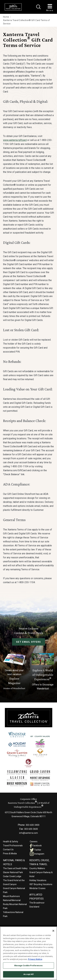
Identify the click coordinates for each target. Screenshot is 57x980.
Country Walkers (37, 868)
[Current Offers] (43, 672)
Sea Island (34, 907)
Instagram (37, 854)
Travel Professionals (13, 846)
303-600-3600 (31, 829)
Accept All (28, 974)
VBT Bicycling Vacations (41, 884)
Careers (34, 842)
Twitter (35, 850)
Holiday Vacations (38, 880)
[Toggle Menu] (50, 6)
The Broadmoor (37, 903)
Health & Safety (11, 842)
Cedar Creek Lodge (12, 876)
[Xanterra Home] (13, 7)
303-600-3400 (33, 825)
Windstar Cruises (37, 888)
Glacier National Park (13, 872)
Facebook (36, 846)
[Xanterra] (29, 717)
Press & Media (10, 853)
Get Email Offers (28, 642)
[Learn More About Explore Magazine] (14, 672)
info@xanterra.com (28, 833)
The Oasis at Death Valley (15, 868)
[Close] (38, 7)
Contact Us (8, 850)
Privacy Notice (35, 959)
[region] (28, 953)
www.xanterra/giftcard (15, 140)
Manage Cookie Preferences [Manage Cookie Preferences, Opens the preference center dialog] (28, 966)
